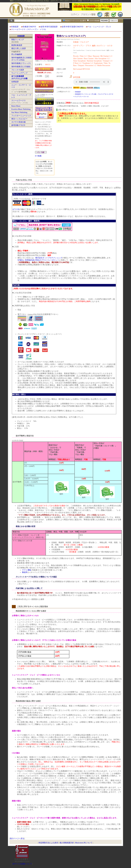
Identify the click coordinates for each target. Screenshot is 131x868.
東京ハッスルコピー (19, 119)
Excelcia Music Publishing (21, 109)
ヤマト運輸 (27, 570)
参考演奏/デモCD (18, 125)
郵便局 (25, 572)
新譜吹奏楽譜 (17, 45)
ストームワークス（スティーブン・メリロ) (29, 29)
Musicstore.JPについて (84, 843)
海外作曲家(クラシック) (21, 63)
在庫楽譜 (15, 82)
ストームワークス (19, 101)
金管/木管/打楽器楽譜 (49, 27)
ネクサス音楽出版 (19, 122)
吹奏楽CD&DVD (29, 27)
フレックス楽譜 (18, 70)
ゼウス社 (16, 209)
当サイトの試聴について (22, 864)
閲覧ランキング (18, 40)
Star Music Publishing (19, 112)
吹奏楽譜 (15, 27)
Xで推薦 (38, 156)
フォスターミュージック (21, 116)
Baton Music (16, 106)
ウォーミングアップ (19, 73)
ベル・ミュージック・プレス (99, 27)
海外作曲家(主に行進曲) (21, 67)
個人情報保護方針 (67, 843)
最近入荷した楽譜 (19, 48)
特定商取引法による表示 (49, 843)
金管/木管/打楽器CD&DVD (73, 27)
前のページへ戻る (17, 839)
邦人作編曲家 (17, 54)
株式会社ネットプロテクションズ (49, 258)
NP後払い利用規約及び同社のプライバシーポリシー (38, 260)
